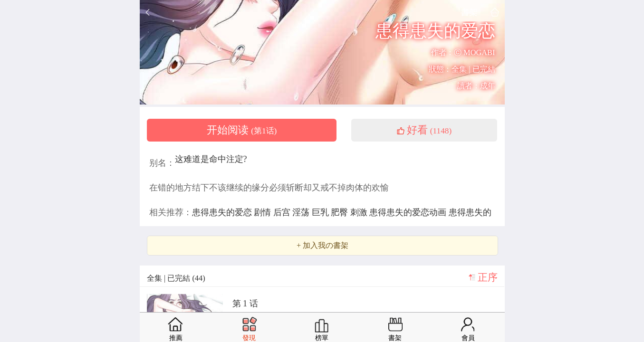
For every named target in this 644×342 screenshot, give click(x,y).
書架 (469, 12)
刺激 (360, 212)
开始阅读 (242, 130)
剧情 (264, 212)
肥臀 (341, 212)
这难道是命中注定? (211, 159)
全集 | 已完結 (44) (176, 278)
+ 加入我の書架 (322, 246)
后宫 (283, 212)
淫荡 (302, 212)
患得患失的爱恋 (223, 212)
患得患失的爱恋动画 (409, 212)
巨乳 (322, 212)
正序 (488, 277)
